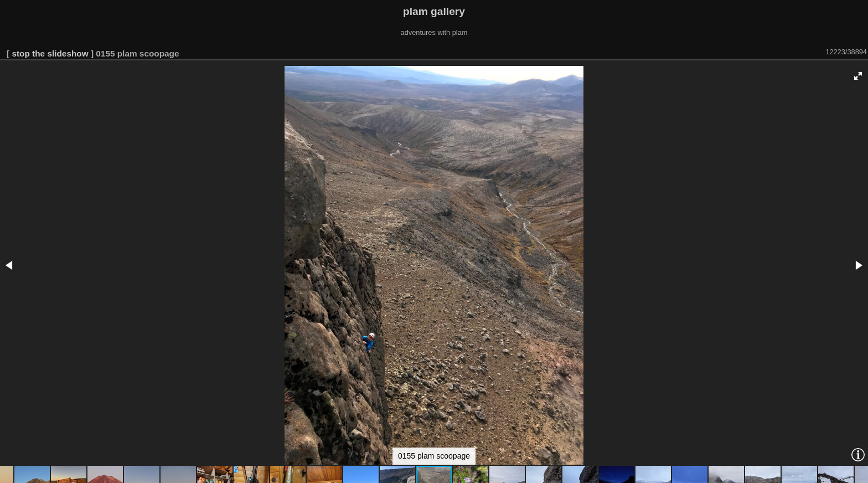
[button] (858, 76)
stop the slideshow (50, 53)
